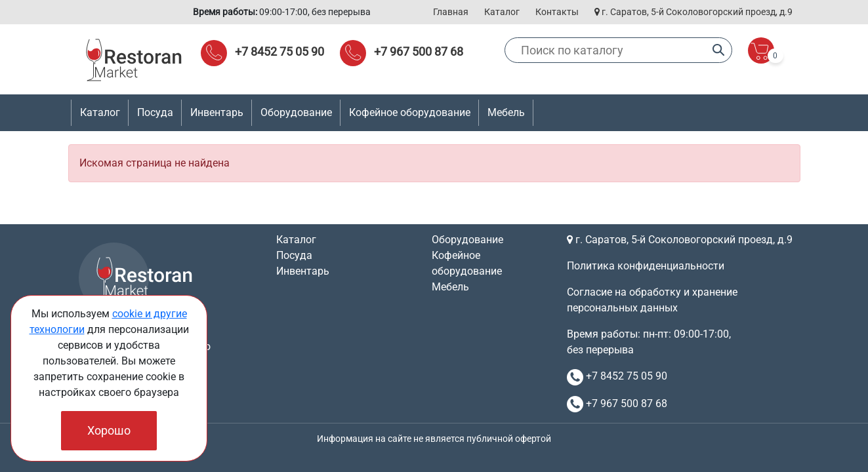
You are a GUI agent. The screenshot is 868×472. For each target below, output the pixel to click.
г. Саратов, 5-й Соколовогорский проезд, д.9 (693, 12)
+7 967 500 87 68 (419, 51)
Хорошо (109, 430)
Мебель (450, 287)
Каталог (502, 12)
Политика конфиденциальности (646, 266)
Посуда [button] (155, 112)
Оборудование (467, 240)
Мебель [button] (506, 112)
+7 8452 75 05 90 (279, 51)
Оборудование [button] (296, 112)
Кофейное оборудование (410, 112)
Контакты (557, 12)
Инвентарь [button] (217, 112)
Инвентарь (303, 271)
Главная (451, 12)
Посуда (294, 255)
